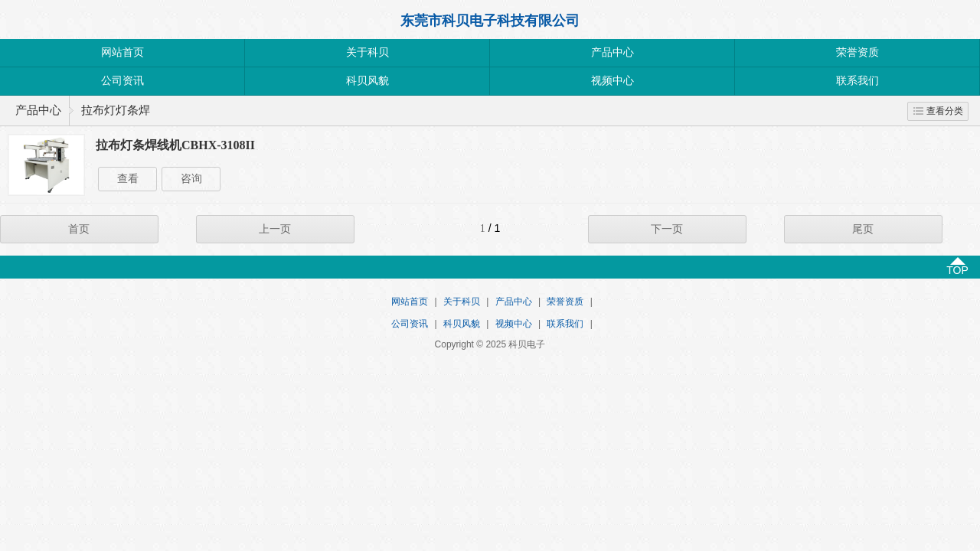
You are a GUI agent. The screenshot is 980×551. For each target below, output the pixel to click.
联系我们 (857, 81)
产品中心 (612, 52)
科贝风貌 (367, 81)
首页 (79, 229)
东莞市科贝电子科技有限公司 (490, 21)
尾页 (863, 229)
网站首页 (122, 52)
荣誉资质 (857, 52)
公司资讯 (122, 81)
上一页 (275, 229)
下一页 (667, 229)
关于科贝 (367, 52)
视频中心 (612, 81)
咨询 (191, 179)
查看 (128, 179)
